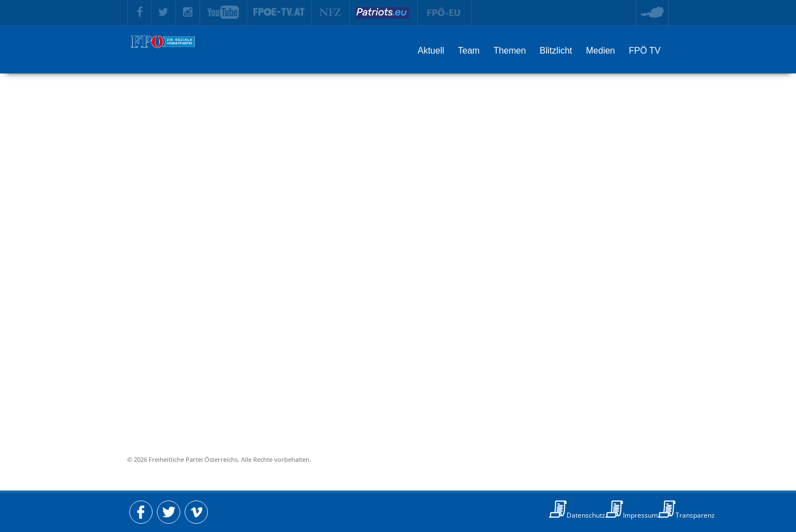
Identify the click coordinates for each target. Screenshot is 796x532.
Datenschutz (586, 515)
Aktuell (431, 51)
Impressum (640, 515)
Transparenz (695, 515)
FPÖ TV (645, 51)
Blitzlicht (556, 51)
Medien (600, 51)
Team (469, 51)
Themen (510, 51)
